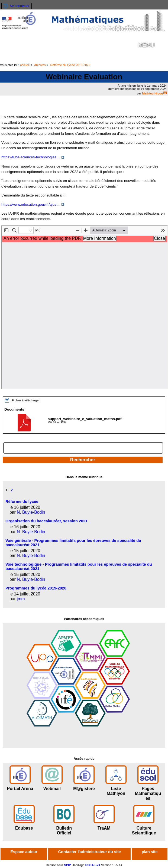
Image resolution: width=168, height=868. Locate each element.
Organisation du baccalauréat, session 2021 (46, 521)
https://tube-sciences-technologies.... (31, 157)
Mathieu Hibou (153, 93)
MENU (146, 45)
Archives (40, 65)
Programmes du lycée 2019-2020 (36, 588)
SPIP (67, 865)
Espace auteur (24, 852)
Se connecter (20, 6)
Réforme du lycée (22, 502)
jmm (21, 599)
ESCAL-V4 (93, 865)
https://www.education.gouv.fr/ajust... (31, 204)
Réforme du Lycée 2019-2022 (70, 65)
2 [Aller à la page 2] (12, 490)
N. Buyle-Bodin (31, 512)
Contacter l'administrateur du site (90, 852)
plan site (150, 852)
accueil (25, 65)
